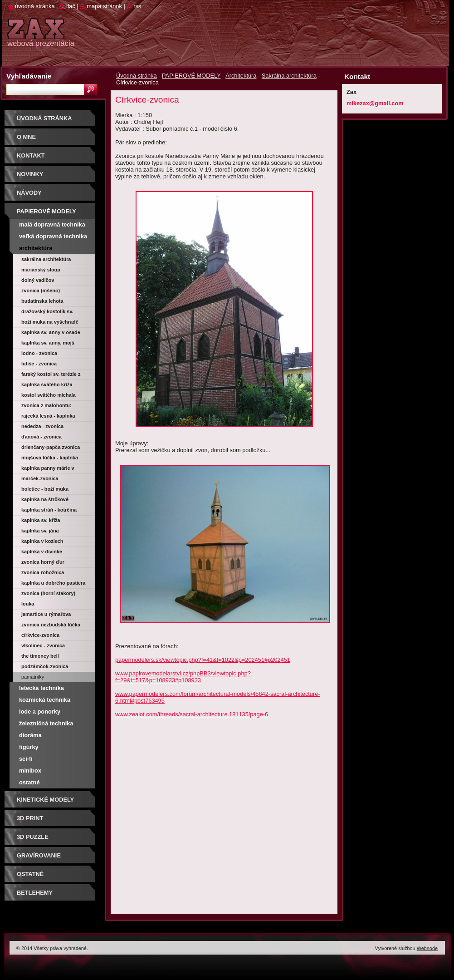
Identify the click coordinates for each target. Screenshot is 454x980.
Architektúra (241, 76)
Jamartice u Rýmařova (46, 614)
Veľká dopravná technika (53, 236)
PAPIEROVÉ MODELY (191, 76)
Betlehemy (35, 893)
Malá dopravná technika (52, 224)
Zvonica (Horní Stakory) (48, 593)
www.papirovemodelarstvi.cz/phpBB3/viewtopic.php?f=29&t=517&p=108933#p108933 (183, 677)
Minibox (30, 771)
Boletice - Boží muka (45, 489)
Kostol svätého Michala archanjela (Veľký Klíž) (49, 396)
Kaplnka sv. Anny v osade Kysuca (51, 334)
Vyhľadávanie (29, 76)
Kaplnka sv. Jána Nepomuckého (40, 532)
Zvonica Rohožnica (43, 572)
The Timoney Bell (40, 656)
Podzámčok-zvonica (45, 666)
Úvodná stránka (137, 76)
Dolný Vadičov (38, 280)
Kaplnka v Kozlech (42, 541)
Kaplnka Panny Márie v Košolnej (48, 469)
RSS (137, 6)
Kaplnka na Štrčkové (45, 499)
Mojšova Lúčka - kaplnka (50, 458)
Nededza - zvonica (42, 426)
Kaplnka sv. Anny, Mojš (48, 343)
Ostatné (29, 782)
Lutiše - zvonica (39, 364)
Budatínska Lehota (42, 301)
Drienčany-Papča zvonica (51, 447)
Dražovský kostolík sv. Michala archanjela (47, 313)
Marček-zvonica (40, 478)
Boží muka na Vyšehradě (50, 322)
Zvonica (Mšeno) (41, 291)
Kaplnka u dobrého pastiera (53, 583)
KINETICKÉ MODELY (45, 800)
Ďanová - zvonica (41, 437)
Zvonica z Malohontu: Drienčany (46, 407)
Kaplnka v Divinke (42, 552)
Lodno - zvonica (39, 353)
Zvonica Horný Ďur (43, 562)
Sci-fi (26, 759)
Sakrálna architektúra (289, 76)
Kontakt (31, 155)
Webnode (427, 948)
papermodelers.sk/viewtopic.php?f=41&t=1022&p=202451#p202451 (203, 660)
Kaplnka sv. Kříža (41, 520)
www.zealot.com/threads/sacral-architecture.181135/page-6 (192, 714)
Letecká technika (41, 688)
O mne (26, 137)
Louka (28, 604)
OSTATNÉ (30, 874)
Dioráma (30, 735)
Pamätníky (33, 677)
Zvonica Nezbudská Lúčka (51, 625)
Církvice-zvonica (40, 635)
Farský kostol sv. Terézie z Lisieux (51, 375)
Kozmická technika (45, 700)
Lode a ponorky (40, 712)
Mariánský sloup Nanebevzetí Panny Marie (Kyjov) (51, 271)
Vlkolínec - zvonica (43, 645)
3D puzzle (33, 837)
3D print (30, 818)
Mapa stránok (104, 6)
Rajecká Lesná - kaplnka (48, 416)
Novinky (30, 174)
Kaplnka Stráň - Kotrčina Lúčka (49, 511)
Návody (29, 193)
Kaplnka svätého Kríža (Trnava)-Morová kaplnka (50, 386)
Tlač (71, 6)
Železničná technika (46, 723)
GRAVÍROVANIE (39, 855)
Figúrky (29, 747)
